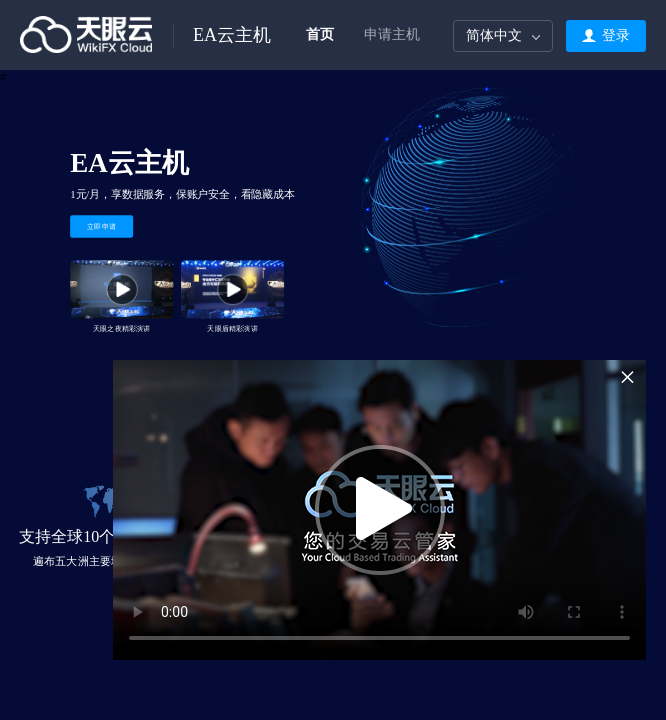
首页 (320, 34)
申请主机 (392, 34)
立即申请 (102, 226)
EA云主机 (232, 35)
